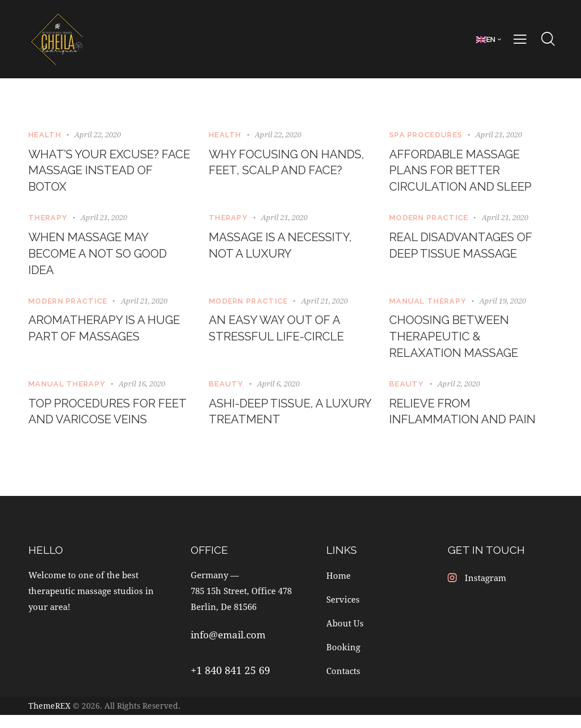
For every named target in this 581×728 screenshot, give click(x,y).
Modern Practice (429, 222)
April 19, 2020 (503, 308)
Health (45, 135)
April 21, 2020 (499, 134)
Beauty (226, 395)
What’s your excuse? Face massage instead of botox (103, 172)
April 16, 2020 (142, 395)
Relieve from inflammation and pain (468, 424)
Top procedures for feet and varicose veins (109, 424)
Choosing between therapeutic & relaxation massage (459, 346)
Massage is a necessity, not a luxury (286, 251)
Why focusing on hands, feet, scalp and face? (286, 172)
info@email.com (228, 649)
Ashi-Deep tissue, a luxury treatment (273, 424)
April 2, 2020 (459, 395)
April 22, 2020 (98, 134)
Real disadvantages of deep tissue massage (467, 251)
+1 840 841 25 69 (230, 684)
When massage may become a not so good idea (104, 259)
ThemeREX (49, 719)
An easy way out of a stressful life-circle (281, 337)
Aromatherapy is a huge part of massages (108, 337)
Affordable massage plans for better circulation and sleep (466, 172)
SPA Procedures (426, 135)
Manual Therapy (428, 308)
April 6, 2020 (278, 395)
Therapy (48, 222)
